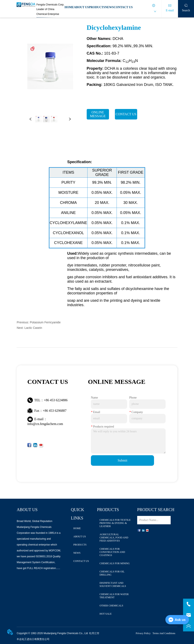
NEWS (109, 7)
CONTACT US (123, 7)
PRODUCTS (97, 7)
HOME (69, 7)
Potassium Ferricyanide (45, 322)
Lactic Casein (33, 328)
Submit (122, 460)
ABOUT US (81, 7)
